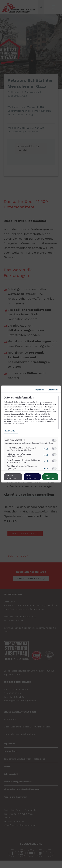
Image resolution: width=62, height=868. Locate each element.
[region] (31, 433)
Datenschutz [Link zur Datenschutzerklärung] (53, 390)
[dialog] (31, 434)
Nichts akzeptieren (31, 477)
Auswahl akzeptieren (11, 477)
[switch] (54, 440)
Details (46, 449)
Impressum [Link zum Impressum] (40, 390)
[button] (53, 440)
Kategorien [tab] (11, 431)
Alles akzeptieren (49, 477)
